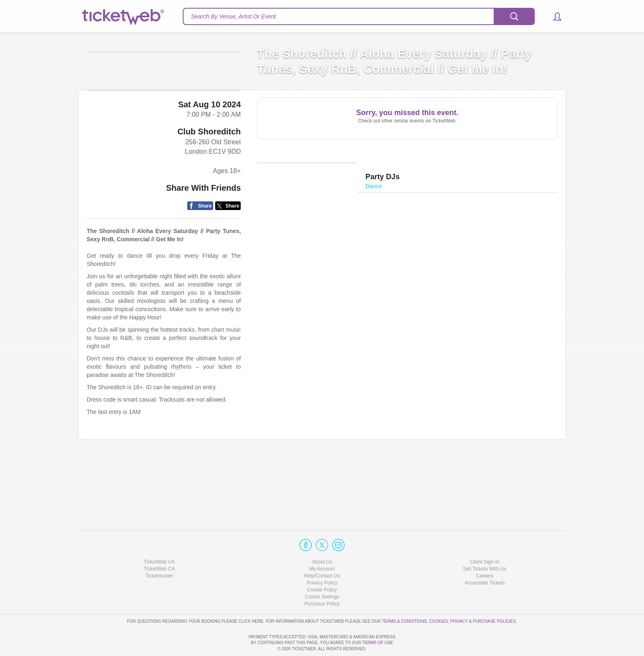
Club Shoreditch (209, 196)
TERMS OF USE (378, 643)
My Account (322, 545)
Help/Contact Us (322, 552)
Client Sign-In (485, 538)
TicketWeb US (159, 538)
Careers (485, 552)
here (258, 597)
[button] (553, 16)
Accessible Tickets (485, 559)
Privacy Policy (322, 559)
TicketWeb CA (159, 545)
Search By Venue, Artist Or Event (233, 16)
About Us (322, 538)
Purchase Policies (494, 597)
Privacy (459, 597)
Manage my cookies (322, 573)
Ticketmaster (159, 552)
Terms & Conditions (404, 597)
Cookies (439, 597)
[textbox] (359, 16)
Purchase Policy (322, 580)
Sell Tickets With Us (485, 545)
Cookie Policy (322, 566)
